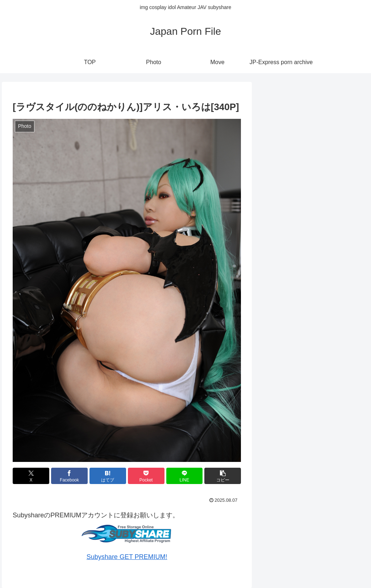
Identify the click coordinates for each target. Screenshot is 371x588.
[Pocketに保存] (146, 476)
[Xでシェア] (31, 476)
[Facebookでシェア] (69, 476)
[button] (223, 476)
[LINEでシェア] (185, 476)
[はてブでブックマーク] (108, 476)
